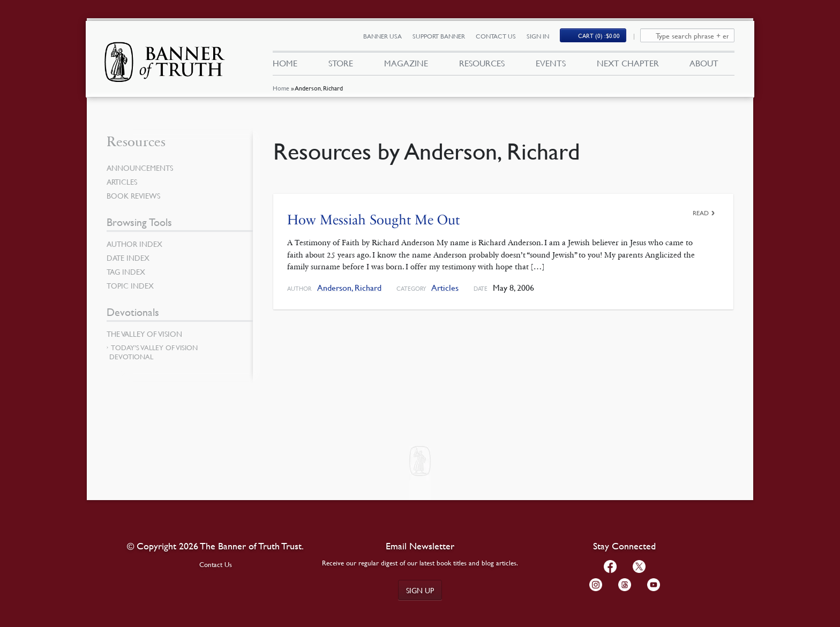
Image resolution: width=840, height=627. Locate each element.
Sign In (538, 36)
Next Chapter (628, 63)
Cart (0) (599, 36)
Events (551, 63)
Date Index (128, 258)
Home (281, 88)
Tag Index (126, 271)
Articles (445, 288)
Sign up (420, 590)
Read (701, 213)
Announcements (140, 168)
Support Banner (439, 36)
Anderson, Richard (349, 288)
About (704, 63)
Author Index (134, 244)
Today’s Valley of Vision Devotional (153, 352)
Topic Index (130, 285)
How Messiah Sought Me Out (373, 220)
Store (341, 63)
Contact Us (496, 36)
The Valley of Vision (144, 334)
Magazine (406, 63)
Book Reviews (133, 195)
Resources (482, 63)
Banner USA (382, 36)
